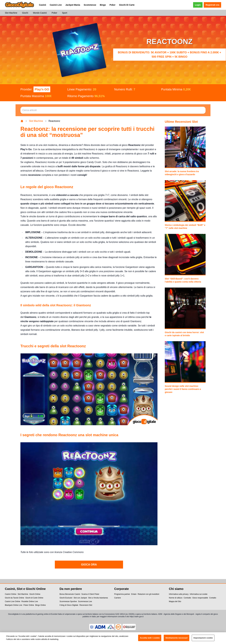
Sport (64, 13)
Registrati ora (212, 5)
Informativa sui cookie (199, 594)
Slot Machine (11, 13)
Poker (112, 5)
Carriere (117, 598)
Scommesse (90, 5)
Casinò (43, 5)
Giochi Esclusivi (66, 598)
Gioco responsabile (200, 598)
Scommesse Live (85, 601)
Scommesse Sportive (68, 601)
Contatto (213, 598)
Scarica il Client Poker (90, 594)
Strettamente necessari (177, 639)
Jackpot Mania (73, 5)
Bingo (103, 5)
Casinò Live (56, 5)
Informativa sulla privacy (179, 594)
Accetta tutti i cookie (150, 639)
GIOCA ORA (89, 565)
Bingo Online (40, 605)
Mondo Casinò (40, 13)
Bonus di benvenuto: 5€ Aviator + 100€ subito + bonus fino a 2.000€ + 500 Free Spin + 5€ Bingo (169, 55)
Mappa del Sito (175, 601)
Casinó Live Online (13, 601)
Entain (134, 594)
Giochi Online (35, 594)
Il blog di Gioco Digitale (69, 605)
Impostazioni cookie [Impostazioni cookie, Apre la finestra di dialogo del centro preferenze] (203, 639)
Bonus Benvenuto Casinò (70, 594)
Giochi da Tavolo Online (15, 598)
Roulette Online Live (30, 601)
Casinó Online (11, 594)
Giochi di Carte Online (34, 598)
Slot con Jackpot (80, 598)
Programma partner (122, 594)
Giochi (25, 13)
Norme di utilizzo (176, 598)
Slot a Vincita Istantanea (98, 598)
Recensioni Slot (86, 605)
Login (198, 5)
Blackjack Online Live (14, 605)
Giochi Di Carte (127, 5)
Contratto (187, 598)
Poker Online (29, 605)
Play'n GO (42, 89)
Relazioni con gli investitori (148, 594)
